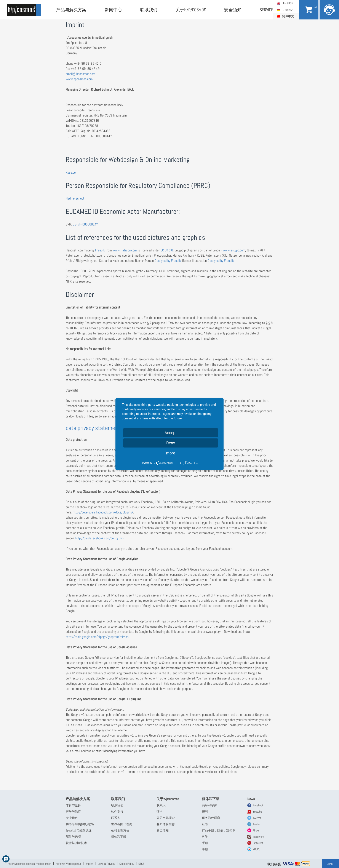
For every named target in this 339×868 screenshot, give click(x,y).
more (171, 453)
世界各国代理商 (122, 824)
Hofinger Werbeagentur (68, 864)
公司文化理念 (166, 818)
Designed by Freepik (168, 261)
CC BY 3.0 (167, 250)
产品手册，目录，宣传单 (219, 830)
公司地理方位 (120, 830)
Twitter (257, 818)
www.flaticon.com (125, 250)
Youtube (257, 812)
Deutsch (288, 10)
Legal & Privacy (106, 864)
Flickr (256, 830)
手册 (205, 843)
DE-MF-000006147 (85, 224)
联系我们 (149, 10)
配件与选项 (73, 837)
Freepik (100, 250)
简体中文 (288, 16)
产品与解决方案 (71, 10)
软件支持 (117, 812)
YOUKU (257, 849)
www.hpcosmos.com (79, 79)
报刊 (205, 812)
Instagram (258, 837)
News (251, 799)
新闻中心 (113, 10)
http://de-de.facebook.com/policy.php (99, 538)
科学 (205, 837)
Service (266, 10)
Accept (171, 433)
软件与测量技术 (76, 843)
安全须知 (233, 10)
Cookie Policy (127, 864)
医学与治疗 (73, 812)
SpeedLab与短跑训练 (79, 830)
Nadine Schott (75, 198)
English (288, 3)
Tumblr (257, 824)
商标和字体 (209, 805)
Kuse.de (71, 172)
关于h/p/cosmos (191, 10)
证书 (160, 812)
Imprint (89, 864)
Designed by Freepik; (221, 261)
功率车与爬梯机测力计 (81, 824)
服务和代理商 (211, 818)
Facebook (258, 805)
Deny (171, 443)
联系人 (116, 818)
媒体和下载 (119, 837)
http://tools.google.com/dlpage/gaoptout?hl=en (97, 637)
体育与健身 (73, 805)
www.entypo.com (234, 250)
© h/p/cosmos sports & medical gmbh (30, 864)
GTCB (141, 864)
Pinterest (258, 843)
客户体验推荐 (166, 824)
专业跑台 (72, 818)
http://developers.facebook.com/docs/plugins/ (103, 512)
